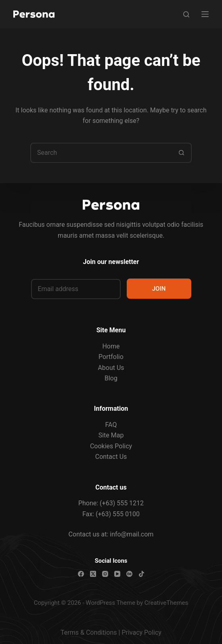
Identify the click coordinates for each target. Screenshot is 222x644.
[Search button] (182, 153)
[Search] (186, 14)
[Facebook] (81, 574)
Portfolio (111, 357)
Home (111, 346)
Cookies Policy (111, 446)
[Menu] (205, 14)
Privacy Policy (141, 632)
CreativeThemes (166, 603)
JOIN (159, 289)
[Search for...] (101, 153)
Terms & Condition (87, 632)
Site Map (111, 435)
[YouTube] (117, 574)
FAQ (111, 425)
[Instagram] (105, 574)
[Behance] (129, 574)
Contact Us (111, 457)
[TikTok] (141, 574)
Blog (111, 378)
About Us (111, 368)
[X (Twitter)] (93, 574)
